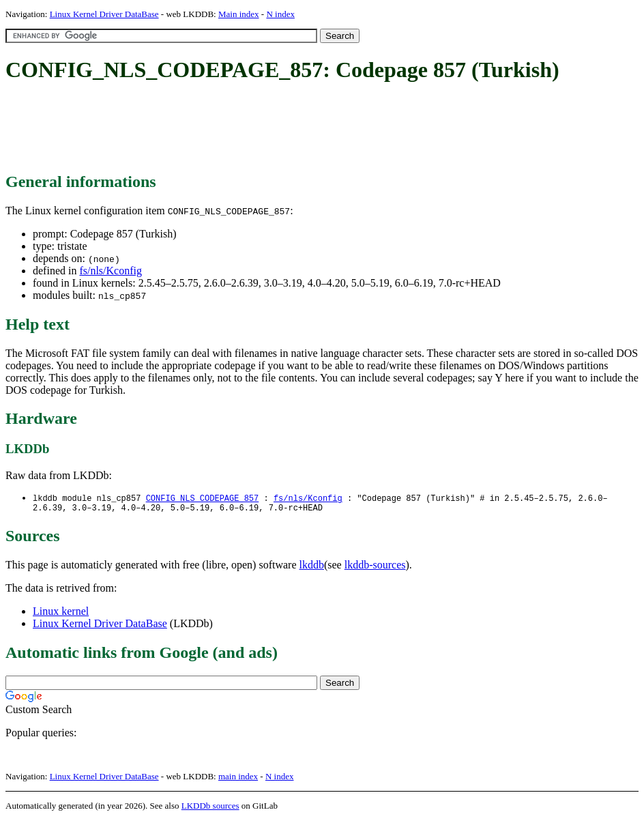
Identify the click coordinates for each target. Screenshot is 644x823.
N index (280, 14)
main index (238, 779)
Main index (239, 14)
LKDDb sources (210, 808)
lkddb (312, 567)
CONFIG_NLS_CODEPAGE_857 (203, 499)
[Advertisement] (254, 128)
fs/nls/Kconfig (111, 271)
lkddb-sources (375, 567)
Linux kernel (61, 614)
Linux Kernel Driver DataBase (104, 14)
